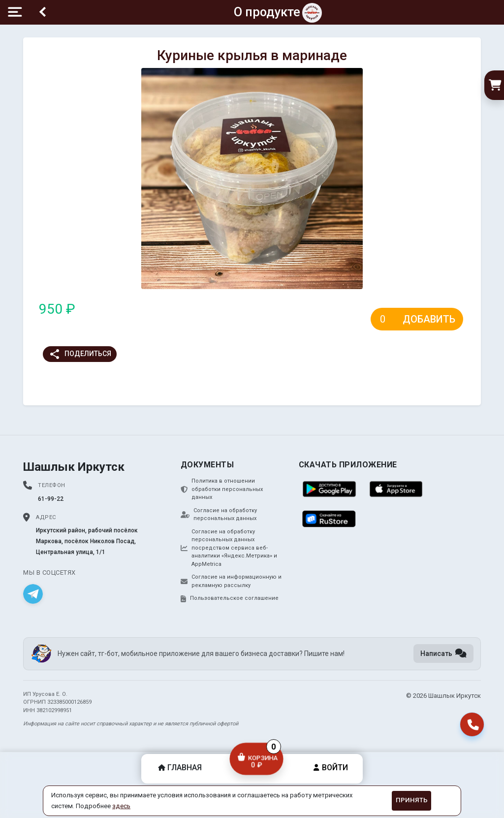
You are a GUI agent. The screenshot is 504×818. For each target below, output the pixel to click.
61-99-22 (51, 499)
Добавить (429, 319)
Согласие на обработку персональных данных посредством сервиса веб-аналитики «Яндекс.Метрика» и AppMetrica (229, 548)
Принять (412, 800)
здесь (121, 806)
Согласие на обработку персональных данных (219, 515)
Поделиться (80, 354)
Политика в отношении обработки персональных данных (222, 489)
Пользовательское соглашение (230, 598)
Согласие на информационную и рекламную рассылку (231, 581)
